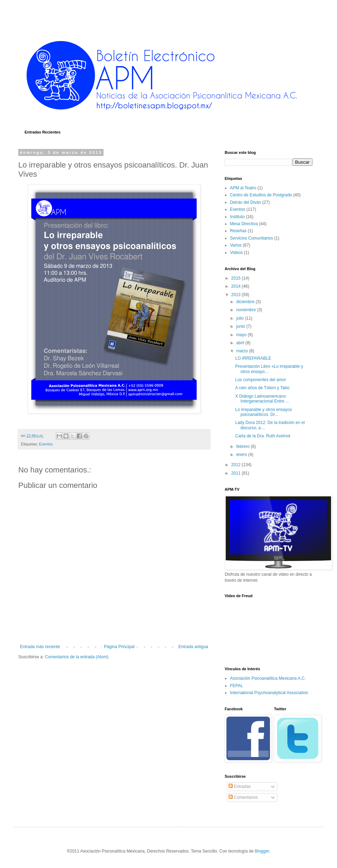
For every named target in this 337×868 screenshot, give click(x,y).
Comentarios (243, 797)
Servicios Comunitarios (252, 238)
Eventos (46, 444)
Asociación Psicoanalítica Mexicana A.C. (268, 678)
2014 (237, 286)
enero (242, 455)
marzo (243, 351)
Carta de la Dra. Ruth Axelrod (263, 436)
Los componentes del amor (261, 380)
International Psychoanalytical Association (269, 693)
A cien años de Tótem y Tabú (262, 388)
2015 (237, 278)
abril (241, 343)
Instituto (237, 217)
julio (241, 318)
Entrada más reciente (40, 647)
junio (241, 326)
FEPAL (236, 686)
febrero (243, 446)
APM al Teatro (243, 188)
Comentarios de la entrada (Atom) (77, 657)
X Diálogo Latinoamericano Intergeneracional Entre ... (262, 399)
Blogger (262, 851)
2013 (237, 295)
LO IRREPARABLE (253, 358)
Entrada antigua (193, 647)
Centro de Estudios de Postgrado (261, 195)
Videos (236, 253)
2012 (237, 465)
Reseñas (238, 231)
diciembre (246, 302)
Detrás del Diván (246, 202)
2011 (237, 473)
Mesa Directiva (244, 224)
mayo (242, 335)
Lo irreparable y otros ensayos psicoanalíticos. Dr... (263, 412)
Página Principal (119, 647)
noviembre (247, 310)
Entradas (240, 787)
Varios (236, 245)
